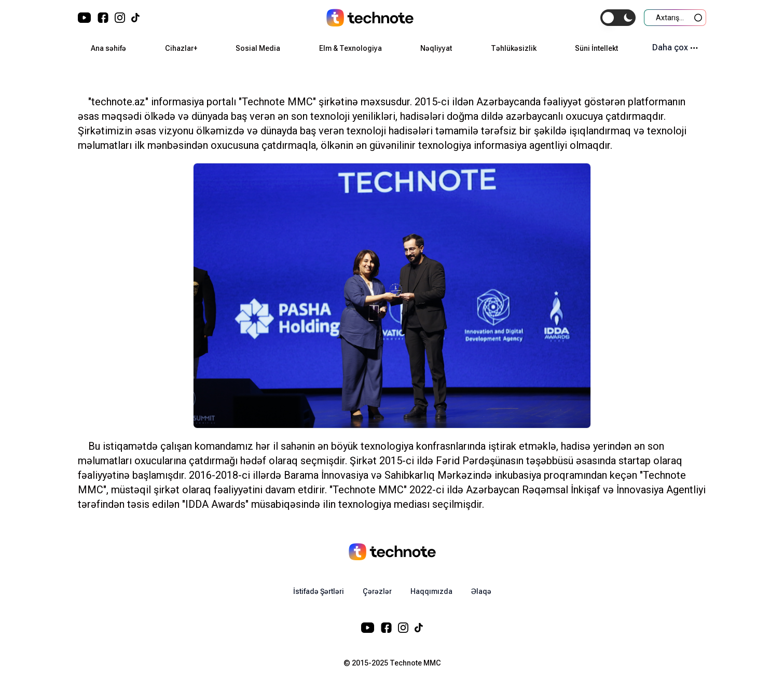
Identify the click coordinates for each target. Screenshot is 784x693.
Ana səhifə (108, 48)
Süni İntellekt (596, 48)
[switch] (618, 18)
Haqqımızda (431, 591)
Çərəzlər (377, 591)
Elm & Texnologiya (350, 48)
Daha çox (675, 47)
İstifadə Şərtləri (319, 591)
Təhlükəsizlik (514, 48)
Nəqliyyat (436, 48)
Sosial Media (258, 48)
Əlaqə (481, 591)
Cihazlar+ (181, 48)
